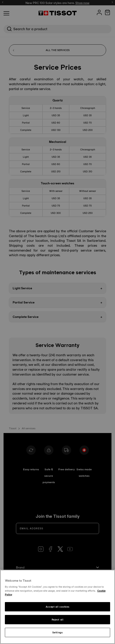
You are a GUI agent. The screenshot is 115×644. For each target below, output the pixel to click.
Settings (58, 632)
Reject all (58, 620)
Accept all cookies (57, 607)
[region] (57, 607)
